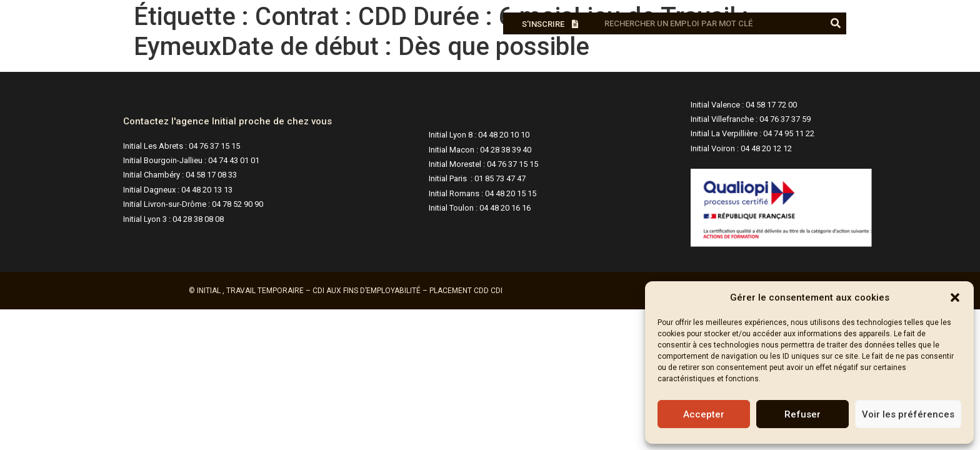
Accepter (704, 414)
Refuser (802, 414)
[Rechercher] (835, 23)
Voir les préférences (908, 414)
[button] (955, 297)
